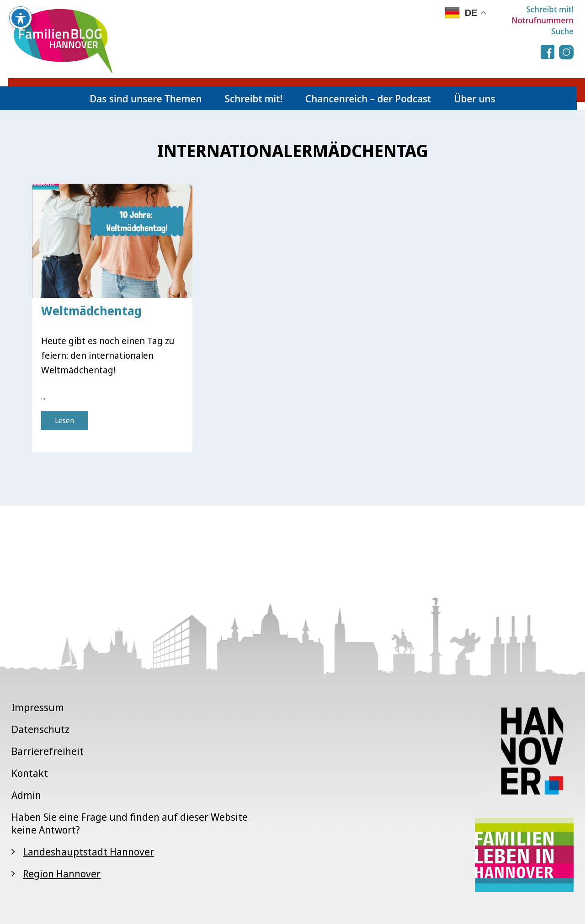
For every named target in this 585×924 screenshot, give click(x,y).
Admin (26, 795)
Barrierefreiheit (48, 751)
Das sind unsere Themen (146, 98)
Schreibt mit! (550, 9)
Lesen (64, 420)
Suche (562, 31)
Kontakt (30, 773)
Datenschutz (40, 729)
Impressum (38, 707)
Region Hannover (62, 873)
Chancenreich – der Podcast (368, 98)
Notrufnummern (542, 20)
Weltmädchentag (91, 311)
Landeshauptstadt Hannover (88, 851)
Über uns (475, 98)
